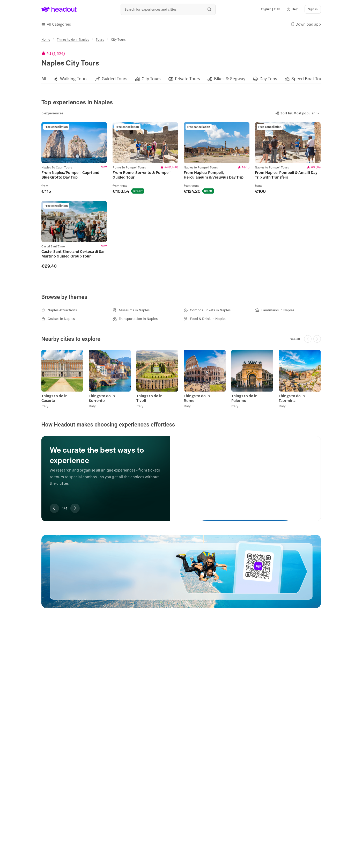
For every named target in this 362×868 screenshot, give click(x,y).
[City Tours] (151, 79)
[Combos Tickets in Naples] (207, 310)
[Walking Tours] (74, 79)
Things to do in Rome (197, 398)
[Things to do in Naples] (73, 39)
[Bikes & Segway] (230, 79)
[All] (44, 79)
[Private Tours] (187, 79)
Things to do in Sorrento (102, 398)
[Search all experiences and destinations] (168, 9)
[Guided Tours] (114, 79)
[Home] (46, 39)
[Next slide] (75, 508)
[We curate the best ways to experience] (245, 474)
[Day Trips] (268, 79)
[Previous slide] (54, 508)
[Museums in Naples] (131, 310)
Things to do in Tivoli (149, 398)
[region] (181, 79)
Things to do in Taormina (292, 398)
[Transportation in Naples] (135, 319)
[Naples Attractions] (59, 310)
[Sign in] (313, 9)
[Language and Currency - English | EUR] (270, 9)
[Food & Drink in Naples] (205, 319)
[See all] (295, 339)
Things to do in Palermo (244, 398)
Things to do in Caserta (54, 398)
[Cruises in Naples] (58, 319)
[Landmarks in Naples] (275, 310)
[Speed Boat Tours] (309, 79)
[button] (292, 9)
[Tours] (100, 39)
